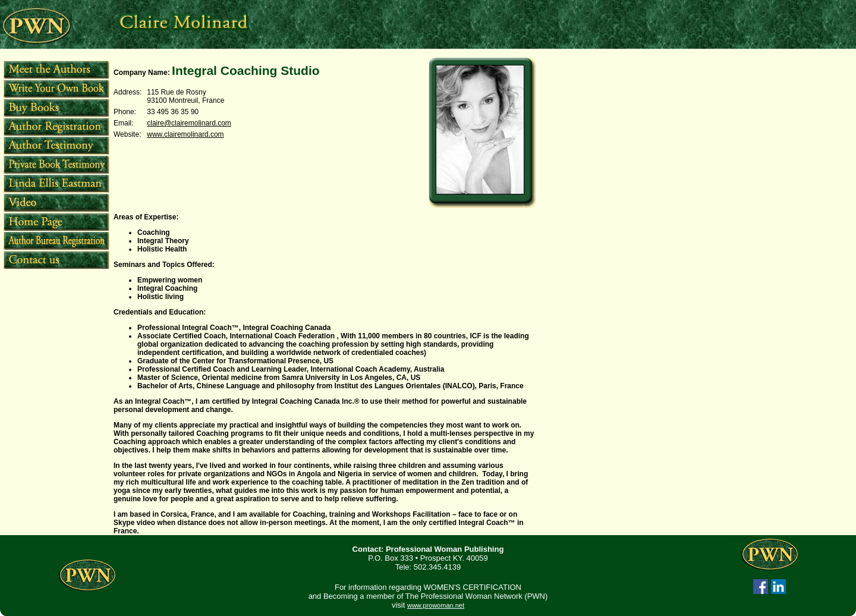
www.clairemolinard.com (185, 134)
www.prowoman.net (436, 605)
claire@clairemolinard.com (189, 123)
